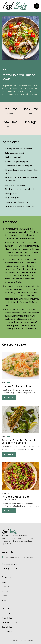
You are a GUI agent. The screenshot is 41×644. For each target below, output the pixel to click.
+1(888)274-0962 (10, 564)
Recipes (5, 591)
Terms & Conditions (9, 622)
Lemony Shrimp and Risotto (19, 386)
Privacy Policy (7, 618)
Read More (9, 398)
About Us (5, 587)
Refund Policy (7, 631)
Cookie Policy (7, 627)
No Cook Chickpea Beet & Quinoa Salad (17, 498)
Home (4, 582)
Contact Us (6, 613)
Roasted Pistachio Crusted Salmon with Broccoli (18, 441)
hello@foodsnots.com (13, 569)
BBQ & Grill (5, 493)
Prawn (4, 382)
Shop (4, 600)
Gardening (6, 596)
